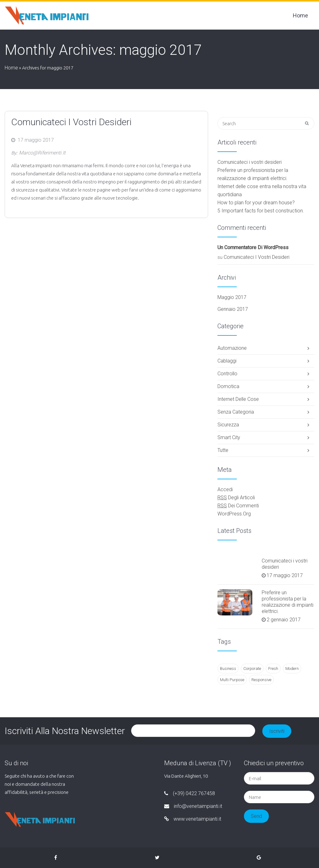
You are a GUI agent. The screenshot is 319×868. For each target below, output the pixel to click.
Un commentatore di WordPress (253, 247)
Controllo (227, 374)
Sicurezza (228, 425)
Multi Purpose (232, 680)
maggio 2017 (232, 297)
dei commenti (238, 506)
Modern (292, 669)
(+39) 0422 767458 (190, 793)
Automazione (232, 348)
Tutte (223, 450)
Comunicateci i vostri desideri (71, 122)
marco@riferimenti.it (42, 153)
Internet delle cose (238, 399)
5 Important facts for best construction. (261, 211)
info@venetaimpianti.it (193, 806)
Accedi (225, 489)
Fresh (273, 669)
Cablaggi (227, 361)
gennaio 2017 (233, 309)
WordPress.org (234, 514)
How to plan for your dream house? (256, 203)
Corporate (252, 669)
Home (300, 15)
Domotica (228, 386)
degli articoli (236, 498)
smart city (229, 437)
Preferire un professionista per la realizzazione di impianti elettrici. (288, 602)
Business (228, 669)
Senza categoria (236, 412)
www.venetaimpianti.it (193, 819)
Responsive (261, 680)
